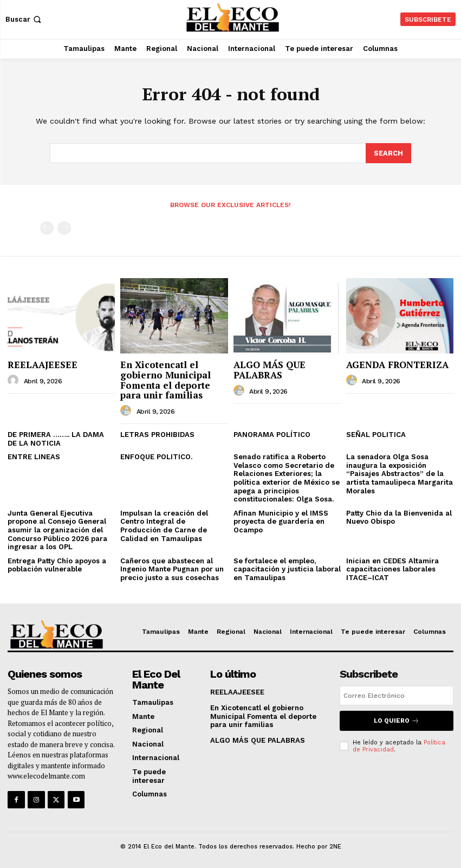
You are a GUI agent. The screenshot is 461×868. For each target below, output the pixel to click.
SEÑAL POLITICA (376, 434)
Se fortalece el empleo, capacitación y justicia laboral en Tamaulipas (287, 568)
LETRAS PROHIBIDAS (157, 434)
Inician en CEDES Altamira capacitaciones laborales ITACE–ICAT (392, 568)
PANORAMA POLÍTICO (272, 434)
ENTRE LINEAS (34, 456)
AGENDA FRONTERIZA (397, 364)
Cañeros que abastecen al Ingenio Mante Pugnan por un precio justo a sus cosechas (172, 568)
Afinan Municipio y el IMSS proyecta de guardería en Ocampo (281, 520)
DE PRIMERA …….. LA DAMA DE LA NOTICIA (56, 438)
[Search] (388, 153)
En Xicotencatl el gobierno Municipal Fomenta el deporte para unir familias (165, 379)
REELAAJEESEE (43, 364)
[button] (24, 19)
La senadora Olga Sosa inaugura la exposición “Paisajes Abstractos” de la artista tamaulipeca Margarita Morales (400, 473)
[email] (397, 695)
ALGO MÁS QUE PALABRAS (270, 369)
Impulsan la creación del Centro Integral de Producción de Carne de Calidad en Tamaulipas (164, 525)
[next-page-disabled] (64, 227)
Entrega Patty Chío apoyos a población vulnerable (57, 564)
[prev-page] (47, 227)
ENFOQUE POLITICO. (156, 456)
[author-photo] (15, 380)
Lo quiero (396, 720)
